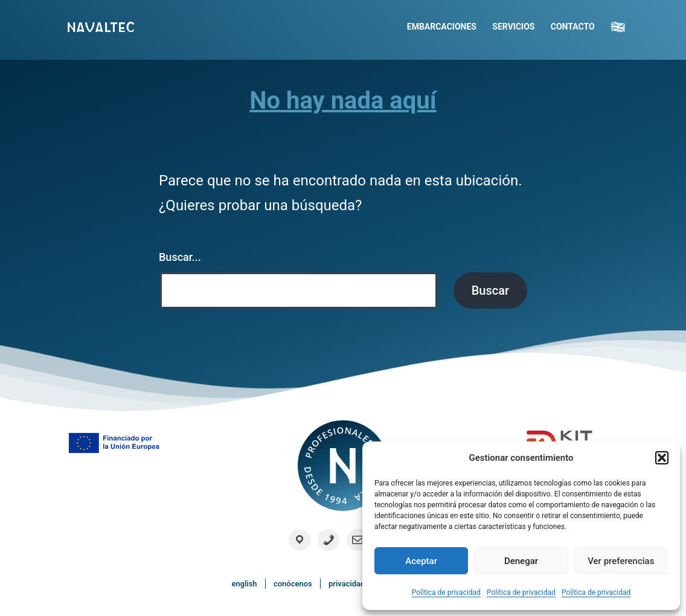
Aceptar (421, 561)
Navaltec (101, 27)
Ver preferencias (621, 561)
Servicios (513, 27)
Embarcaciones (442, 27)
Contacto (573, 27)
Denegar (521, 561)
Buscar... (180, 257)
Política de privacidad (446, 592)
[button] (662, 458)
